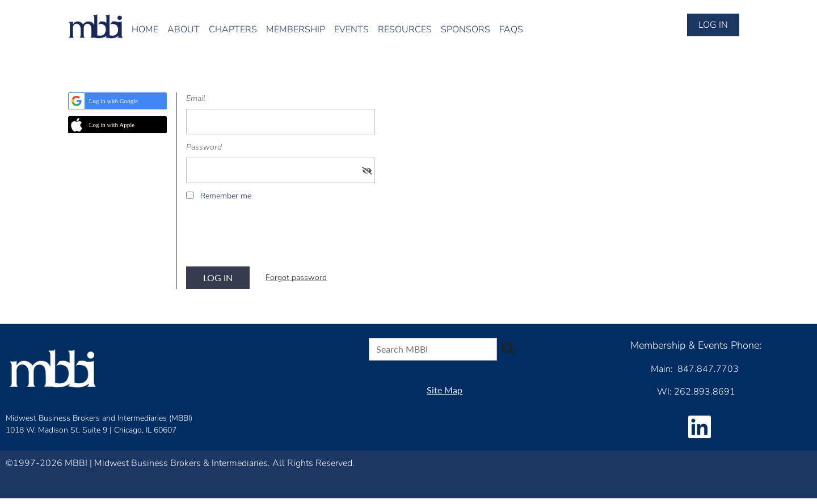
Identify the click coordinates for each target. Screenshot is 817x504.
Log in (713, 25)
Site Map (445, 390)
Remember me (226, 196)
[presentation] (272, 238)
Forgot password (296, 278)
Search (508, 348)
